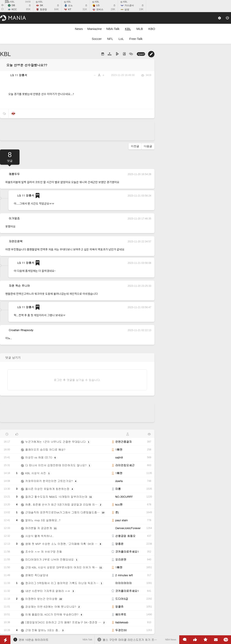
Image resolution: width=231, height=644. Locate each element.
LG (98, 5)
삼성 (127, 9)
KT (70, 9)
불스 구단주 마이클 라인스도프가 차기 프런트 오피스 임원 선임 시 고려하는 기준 (153, 640)
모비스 (100, 9)
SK (41, 5)
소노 (70, 5)
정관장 (43, 9)
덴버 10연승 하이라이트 (34, 640)
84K (57, 9)
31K (85, 9)
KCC (14, 9)
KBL (11, 2)
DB (13, 5)
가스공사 (129, 5)
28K (113, 9)
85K (28, 9)
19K (141, 9)
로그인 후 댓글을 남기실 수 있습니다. (77, 380)
